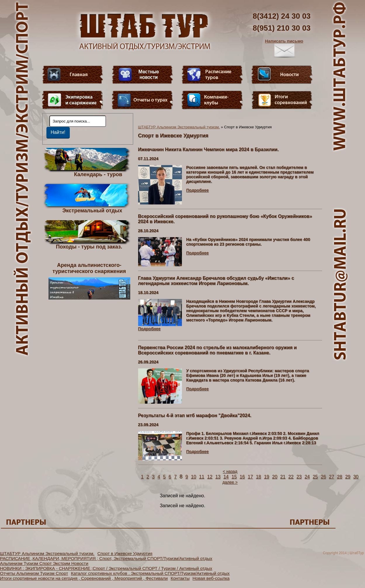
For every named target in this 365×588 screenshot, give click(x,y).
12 (210, 477)
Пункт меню (73, 100)
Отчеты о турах (142, 100)
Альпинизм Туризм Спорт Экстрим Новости (44, 563)
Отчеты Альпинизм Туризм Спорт (34, 573)
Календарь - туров (98, 174)
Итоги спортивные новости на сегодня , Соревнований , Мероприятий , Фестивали (84, 578)
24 (307, 477)
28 (340, 477)
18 (258, 477)
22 (291, 477)
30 (356, 477)
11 (202, 477)
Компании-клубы (212, 100)
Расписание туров (212, 75)
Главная (73, 75)
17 (250, 477)
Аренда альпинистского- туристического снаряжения (89, 281)
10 (194, 477)
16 (242, 477)
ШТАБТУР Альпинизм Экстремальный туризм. (179, 127)
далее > (230, 482)
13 (218, 477)
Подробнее (198, 190)
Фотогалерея (282, 100)
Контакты (180, 578)
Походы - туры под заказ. (89, 246)
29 (348, 477)
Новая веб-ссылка (211, 578)
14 (226, 477)
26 (324, 477)
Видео (142, 75)
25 (315, 477)
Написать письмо (284, 48)
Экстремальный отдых (92, 210)
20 (275, 477)
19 (267, 477)
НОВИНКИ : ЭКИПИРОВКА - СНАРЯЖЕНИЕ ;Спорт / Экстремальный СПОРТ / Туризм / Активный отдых (106, 568)
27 (331, 477)
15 (234, 477)
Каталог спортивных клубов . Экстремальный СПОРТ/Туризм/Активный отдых (150, 573)
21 (283, 477)
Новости (282, 75)
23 (299, 477)
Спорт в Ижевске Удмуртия (125, 553)
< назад (230, 471)
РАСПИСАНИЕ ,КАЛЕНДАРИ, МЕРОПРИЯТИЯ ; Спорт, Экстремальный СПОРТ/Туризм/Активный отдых (106, 558)
